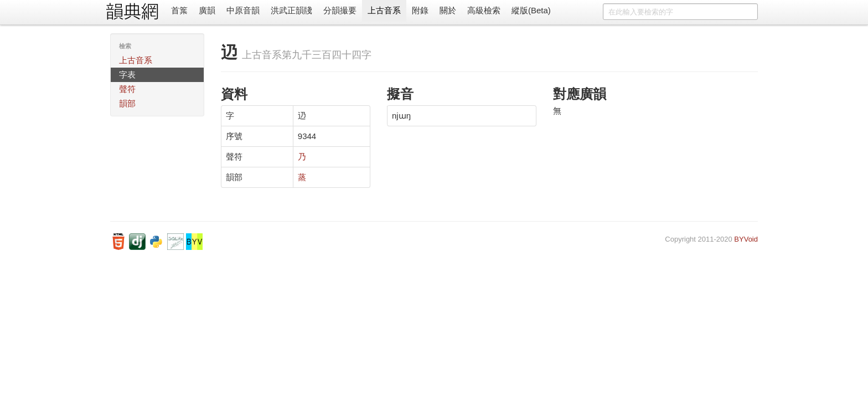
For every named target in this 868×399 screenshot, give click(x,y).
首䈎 (179, 10)
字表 (127, 75)
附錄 (420, 10)
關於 (448, 10)
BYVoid (746, 239)
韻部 (127, 103)
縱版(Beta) (531, 10)
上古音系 (384, 10)
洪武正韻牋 (291, 10)
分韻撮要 (340, 10)
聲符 (127, 89)
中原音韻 (243, 10)
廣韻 (207, 10)
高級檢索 (484, 10)
